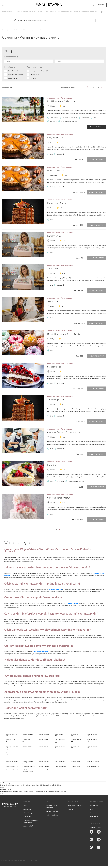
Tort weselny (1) (13, 78)
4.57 (64, 404)
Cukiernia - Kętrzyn (43, 739)
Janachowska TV (29, 826)
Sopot (43, 792)
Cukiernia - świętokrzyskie (94, 766)
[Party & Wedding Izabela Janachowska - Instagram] (99, 832)
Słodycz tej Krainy (56, 399)
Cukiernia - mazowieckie (12, 766)
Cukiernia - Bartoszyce (12, 734)
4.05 (64, 502)
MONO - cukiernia (55, 170)
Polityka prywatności (52, 811)
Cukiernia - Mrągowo (76, 739)
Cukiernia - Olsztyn (43, 746)
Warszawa (9, 792)
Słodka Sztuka (54, 367)
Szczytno (31, 792)
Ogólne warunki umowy (53, 815)
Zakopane (38, 792)
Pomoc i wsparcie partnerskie (51, 807)
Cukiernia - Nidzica (92, 739)
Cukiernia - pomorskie (60, 766)
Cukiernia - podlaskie (44, 766)
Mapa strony (94, 816)
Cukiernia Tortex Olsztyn (59, 498)
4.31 (64, 470)
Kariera (92, 813)
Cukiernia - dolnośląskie (12, 761)
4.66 (66, 175)
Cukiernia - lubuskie (60, 761)
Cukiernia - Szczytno (92, 746)
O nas (91, 809)
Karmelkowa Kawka (56, 203)
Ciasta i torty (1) (13, 71)
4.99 (61, 208)
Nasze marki (94, 805)
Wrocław (20, 792)
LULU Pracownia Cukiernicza (61, 101)
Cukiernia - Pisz (75, 746)
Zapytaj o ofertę (97, 127)
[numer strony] (93, 87)
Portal (25, 805)
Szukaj (2, 787)
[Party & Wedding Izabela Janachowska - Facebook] (91, 832)
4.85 (63, 339)
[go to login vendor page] (94, 5)
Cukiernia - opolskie (43, 770)
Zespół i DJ (39, 785)
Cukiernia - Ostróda (60, 746)
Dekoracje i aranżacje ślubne (52, 785)
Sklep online (27, 809)
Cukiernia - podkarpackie (28, 766)
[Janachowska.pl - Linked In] (91, 840)
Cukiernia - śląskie (76, 766)
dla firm (102, 5)
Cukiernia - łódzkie (76, 761)
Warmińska (53, 301)
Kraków (3, 792)
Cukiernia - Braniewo (28, 734)
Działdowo (54, 175)
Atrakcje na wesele (14, 785)
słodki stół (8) (35, 74)
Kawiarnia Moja (54, 236)
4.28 (61, 142)
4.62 (64, 437)
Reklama (70, 809)
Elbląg (52, 306)
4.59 (64, 241)
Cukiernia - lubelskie (44, 761)
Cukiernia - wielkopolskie (12, 770)
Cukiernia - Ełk (75, 734)
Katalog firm (27, 816)
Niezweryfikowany (97, 160)
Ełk (51, 142)
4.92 (64, 106)
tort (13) (33, 78)
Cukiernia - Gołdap (11, 739)
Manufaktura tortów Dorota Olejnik (64, 334)
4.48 (64, 273)
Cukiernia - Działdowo (44, 734)
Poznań (26, 792)
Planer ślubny (28, 813)
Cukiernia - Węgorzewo (12, 753)
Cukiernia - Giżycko (92, 734)
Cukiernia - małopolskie (93, 761)
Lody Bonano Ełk (55, 138)
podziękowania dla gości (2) (39, 71)
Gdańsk (15, 792)
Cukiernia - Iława (27, 739)
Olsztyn (53, 106)
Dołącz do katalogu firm (75, 805)
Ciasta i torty (31, 785)
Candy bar (24, 785)
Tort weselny (4, 785)
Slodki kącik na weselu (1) (16, 74)
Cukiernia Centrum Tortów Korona (63, 432)
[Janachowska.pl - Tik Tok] (99, 848)
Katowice (53, 792)
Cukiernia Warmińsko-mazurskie (61, 98)
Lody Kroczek (54, 465)
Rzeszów (63, 792)
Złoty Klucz (53, 269)
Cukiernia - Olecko (27, 746)
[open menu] (3, 5)
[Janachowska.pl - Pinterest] (91, 848)
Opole (58, 792)
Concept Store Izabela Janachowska (30, 821)
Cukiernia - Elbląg (59, 734)
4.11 (63, 306)
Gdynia (47, 792)
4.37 (64, 371)
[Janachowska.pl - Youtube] (99, 840)
